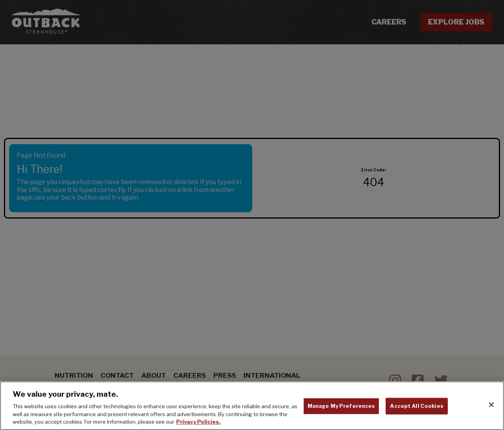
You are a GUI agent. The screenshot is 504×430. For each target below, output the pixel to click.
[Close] (491, 405)
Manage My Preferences (341, 406)
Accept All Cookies (417, 406)
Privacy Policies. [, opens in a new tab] (198, 422)
